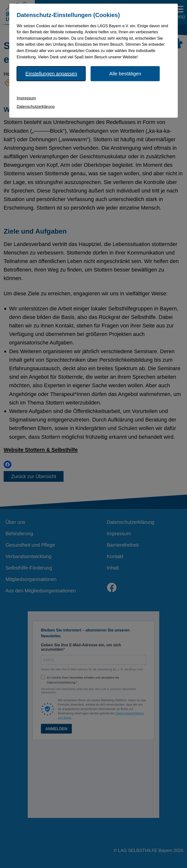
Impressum (26, 98)
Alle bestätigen (125, 74)
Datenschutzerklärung (36, 107)
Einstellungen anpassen (51, 74)
